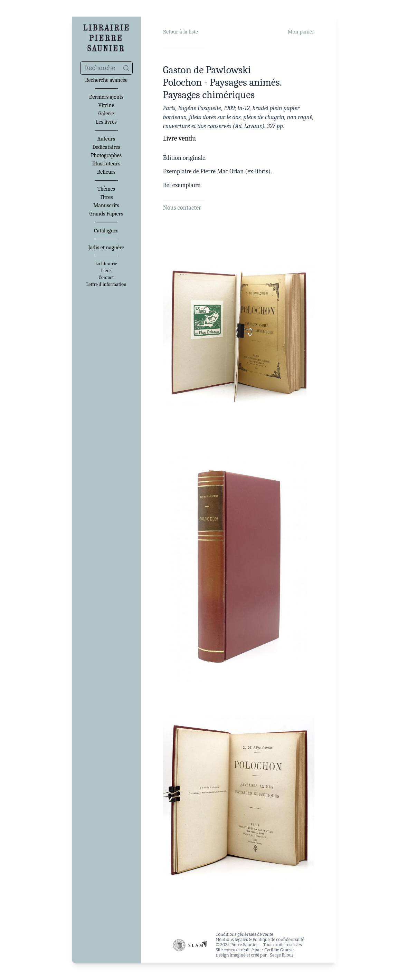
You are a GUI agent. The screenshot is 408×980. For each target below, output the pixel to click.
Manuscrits (106, 205)
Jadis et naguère (106, 248)
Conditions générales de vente (244, 934)
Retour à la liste (181, 32)
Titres (106, 197)
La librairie (106, 264)
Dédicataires (106, 147)
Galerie (106, 114)
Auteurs (106, 139)
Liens (106, 271)
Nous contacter (182, 208)
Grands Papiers (106, 214)
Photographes (106, 155)
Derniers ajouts (106, 97)
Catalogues (106, 231)
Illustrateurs (106, 164)
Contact (106, 278)
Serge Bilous (282, 955)
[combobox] (106, 68)
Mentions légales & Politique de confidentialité (260, 940)
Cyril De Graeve (279, 950)
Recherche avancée (106, 80)
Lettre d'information (106, 285)
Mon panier (301, 32)
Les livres (106, 122)
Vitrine (106, 105)
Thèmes (106, 189)
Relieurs (106, 172)
